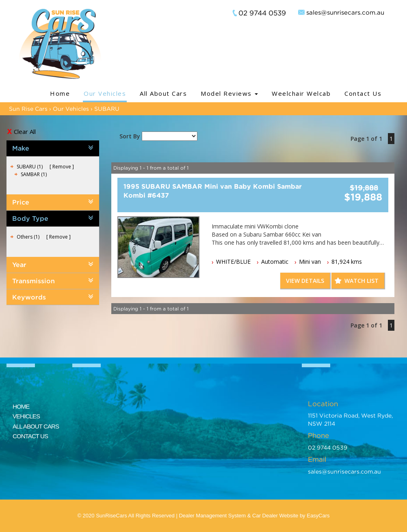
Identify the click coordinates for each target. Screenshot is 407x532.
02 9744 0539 (262, 13)
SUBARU (107, 109)
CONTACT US (30, 436)
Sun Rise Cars (28, 109)
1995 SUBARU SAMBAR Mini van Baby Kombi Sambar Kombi (213, 191)
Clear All (25, 131)
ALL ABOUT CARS (36, 426)
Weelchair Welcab (301, 93)
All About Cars (163, 93)
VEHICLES (26, 416)
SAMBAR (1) (34, 174)
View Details (305, 281)
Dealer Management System (212, 516)
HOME (21, 406)
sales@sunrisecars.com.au (345, 12)
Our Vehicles (105, 93)
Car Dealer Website (275, 516)
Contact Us (363, 93)
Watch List (362, 281)
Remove (62, 167)
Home (60, 93)
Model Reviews (229, 93)
